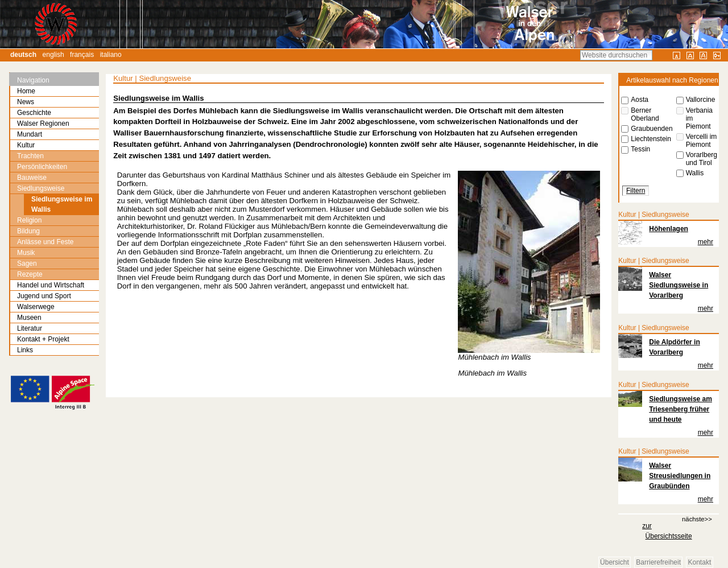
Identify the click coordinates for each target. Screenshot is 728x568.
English (53, 55)
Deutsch (23, 55)
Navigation (33, 80)
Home (26, 91)
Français (82, 55)
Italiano (111, 55)
